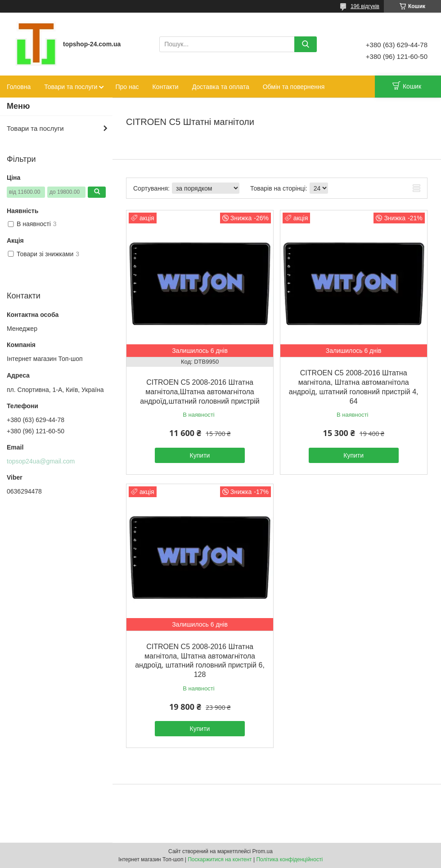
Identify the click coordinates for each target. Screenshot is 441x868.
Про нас (127, 87)
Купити (200, 455)
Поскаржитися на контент (220, 859)
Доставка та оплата (221, 87)
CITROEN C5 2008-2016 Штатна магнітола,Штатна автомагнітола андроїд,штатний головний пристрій (200, 392)
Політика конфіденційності (289, 859)
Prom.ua (263, 851)
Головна (19, 87)
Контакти (165, 87)
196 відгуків (365, 6)
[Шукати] (306, 44)
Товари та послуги (71, 87)
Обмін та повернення (294, 87)
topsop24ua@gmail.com (41, 461)
